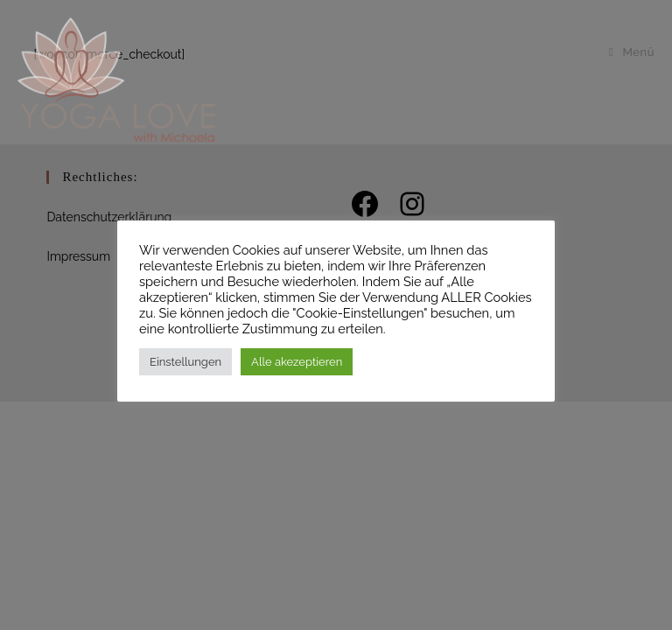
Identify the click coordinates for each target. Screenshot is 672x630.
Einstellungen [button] (185, 362)
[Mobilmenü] (632, 52)
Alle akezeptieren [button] (297, 362)
